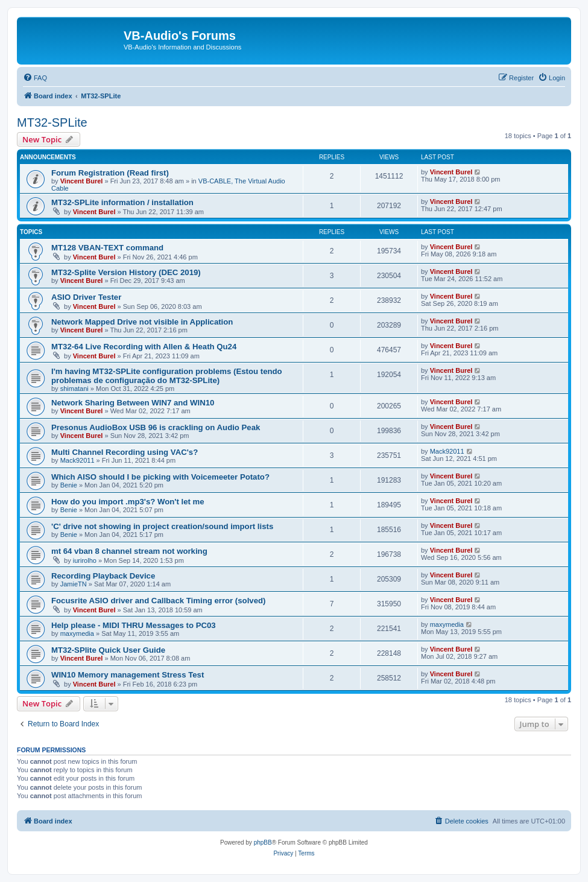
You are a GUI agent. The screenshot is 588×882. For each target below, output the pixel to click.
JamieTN (74, 584)
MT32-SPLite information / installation (122, 202)
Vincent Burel (82, 181)
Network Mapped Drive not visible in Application (142, 322)
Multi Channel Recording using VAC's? (125, 452)
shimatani (74, 389)
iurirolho (85, 560)
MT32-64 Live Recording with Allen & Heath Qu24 (144, 347)
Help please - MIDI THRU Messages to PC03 (134, 625)
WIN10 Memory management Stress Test (128, 675)
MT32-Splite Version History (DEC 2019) (126, 272)
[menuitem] (35, 78)
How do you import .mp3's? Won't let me (128, 502)
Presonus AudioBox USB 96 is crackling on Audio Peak (156, 427)
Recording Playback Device (103, 576)
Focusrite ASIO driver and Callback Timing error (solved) (158, 601)
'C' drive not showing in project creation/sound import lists (162, 526)
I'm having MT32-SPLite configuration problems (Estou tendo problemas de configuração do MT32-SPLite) (167, 376)
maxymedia (77, 633)
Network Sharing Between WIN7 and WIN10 (133, 403)
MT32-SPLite (52, 122)
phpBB (263, 842)
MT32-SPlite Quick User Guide (108, 650)
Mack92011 (77, 460)
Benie (69, 485)
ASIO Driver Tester (86, 297)
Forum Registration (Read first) (110, 173)
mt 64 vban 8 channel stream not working (129, 551)
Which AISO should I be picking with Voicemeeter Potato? (160, 477)
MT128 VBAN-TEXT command (107, 248)
